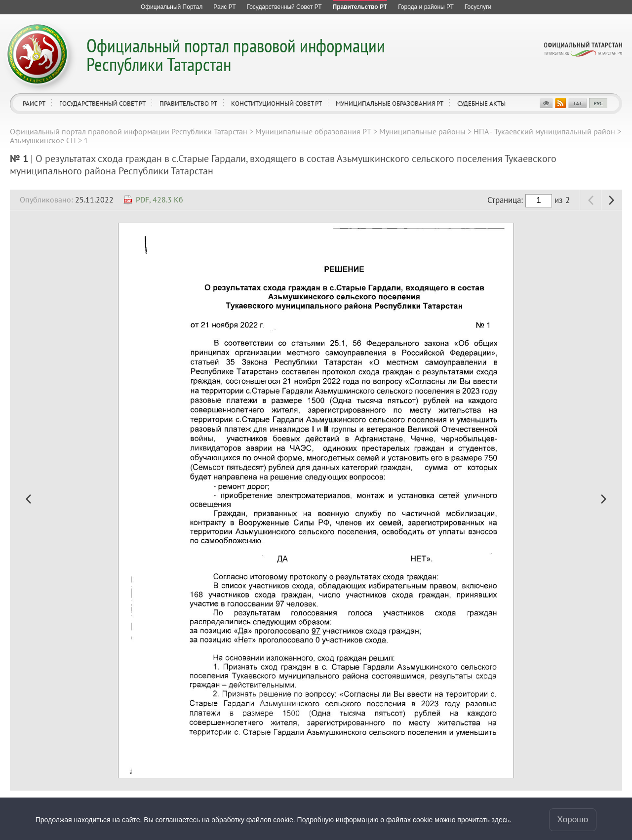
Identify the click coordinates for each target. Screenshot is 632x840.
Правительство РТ (188, 103)
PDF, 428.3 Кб (159, 200)
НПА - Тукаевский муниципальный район (544, 131)
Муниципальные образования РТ (390, 103)
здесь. (502, 820)
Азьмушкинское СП (43, 140)
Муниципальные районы (422, 131)
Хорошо (573, 820)
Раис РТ (34, 103)
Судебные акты (481, 103)
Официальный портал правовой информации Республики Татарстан (236, 55)
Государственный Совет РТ (102, 103)
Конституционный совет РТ (276, 103)
